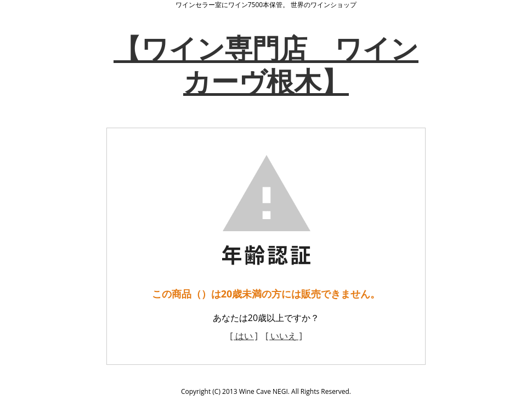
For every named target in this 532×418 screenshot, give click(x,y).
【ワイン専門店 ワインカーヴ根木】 (266, 65)
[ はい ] (244, 336)
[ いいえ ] (284, 336)
